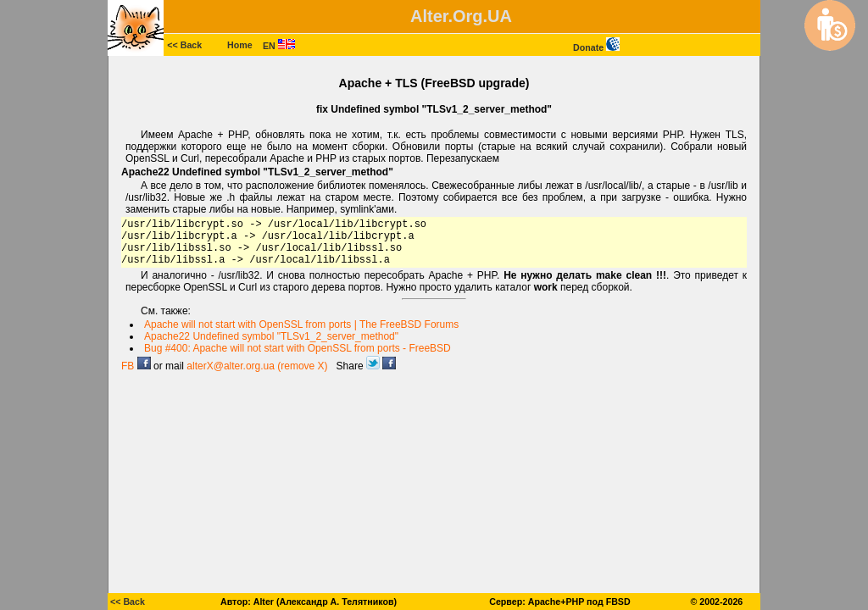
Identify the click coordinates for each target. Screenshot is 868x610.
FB (136, 366)
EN (279, 46)
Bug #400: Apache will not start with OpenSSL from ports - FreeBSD (298, 348)
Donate (596, 47)
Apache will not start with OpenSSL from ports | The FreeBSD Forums (301, 324)
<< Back (184, 45)
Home (240, 45)
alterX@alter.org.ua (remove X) (257, 366)
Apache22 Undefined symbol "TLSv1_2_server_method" (271, 336)
